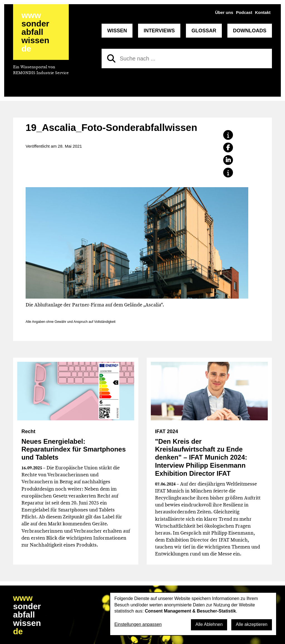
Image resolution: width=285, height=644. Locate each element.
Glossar (204, 31)
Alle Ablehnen (209, 624)
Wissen (117, 31)
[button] (228, 135)
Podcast (244, 12)
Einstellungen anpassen (138, 624)
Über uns (224, 12)
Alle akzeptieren (252, 624)
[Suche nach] (187, 58)
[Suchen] (111, 58)
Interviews (159, 31)
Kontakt (263, 12)
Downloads (250, 31)
